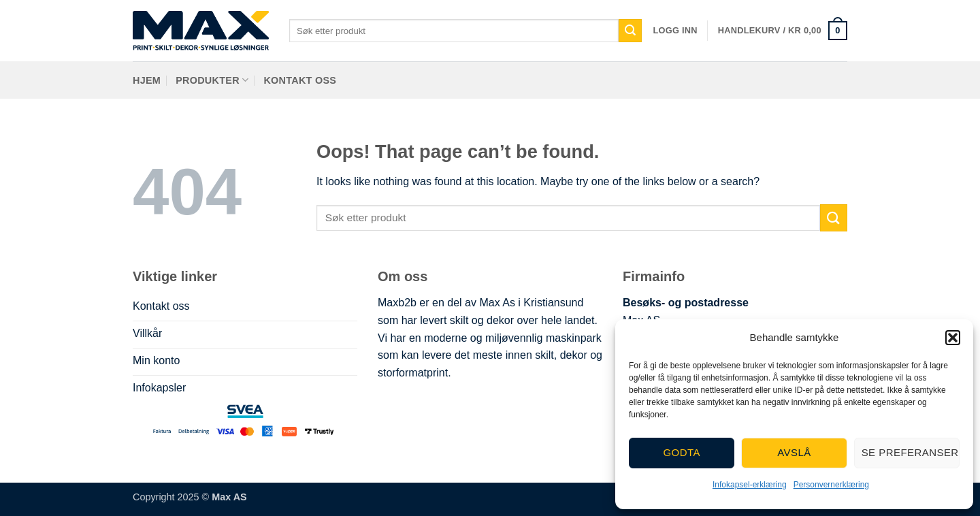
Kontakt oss (300, 80)
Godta (681, 452)
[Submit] (630, 31)
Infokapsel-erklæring (750, 485)
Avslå (794, 452)
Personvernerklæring (831, 485)
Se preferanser (910, 452)
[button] (953, 338)
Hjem (147, 80)
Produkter (212, 80)
